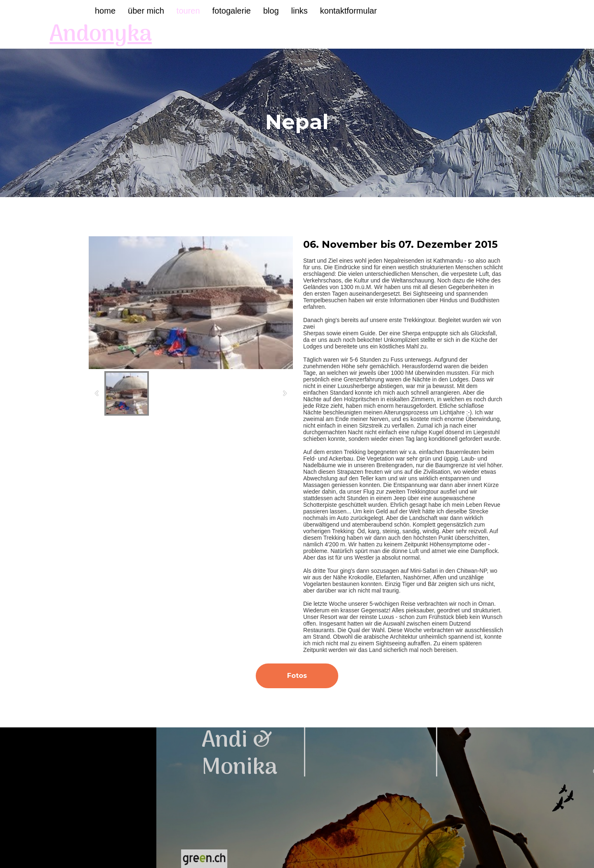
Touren (188, 11)
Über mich (146, 11)
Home (105, 11)
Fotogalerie (232, 11)
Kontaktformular (349, 11)
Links (299, 11)
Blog (271, 11)
